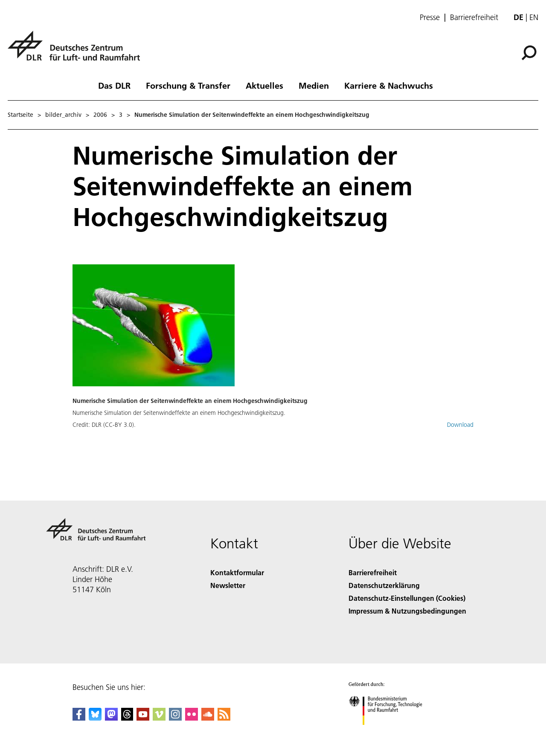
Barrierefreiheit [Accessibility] (373, 572)
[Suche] (529, 53)
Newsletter (228, 585)
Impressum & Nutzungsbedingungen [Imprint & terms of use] (407, 611)
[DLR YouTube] (143, 718)
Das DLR (114, 85)
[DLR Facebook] (79, 718)
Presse (430, 17)
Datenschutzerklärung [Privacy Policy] (384, 585)
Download (460, 425)
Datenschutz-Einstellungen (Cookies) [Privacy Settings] (407, 598)
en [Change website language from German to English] (534, 17)
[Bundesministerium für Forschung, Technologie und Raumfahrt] (390, 732)
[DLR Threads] (127, 718)
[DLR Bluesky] (95, 718)
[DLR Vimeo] (159, 718)
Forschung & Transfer (188, 85)
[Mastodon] (111, 718)
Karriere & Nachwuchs (389, 85)
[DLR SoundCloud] (208, 718)
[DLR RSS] (224, 718)
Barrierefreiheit (474, 17)
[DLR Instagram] (175, 718)
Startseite (20, 115)
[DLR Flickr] (192, 718)
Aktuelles (264, 85)
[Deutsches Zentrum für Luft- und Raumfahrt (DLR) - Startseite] (77, 51)
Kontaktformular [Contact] (237, 572)
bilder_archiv (63, 115)
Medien (314, 85)
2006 (100, 115)
